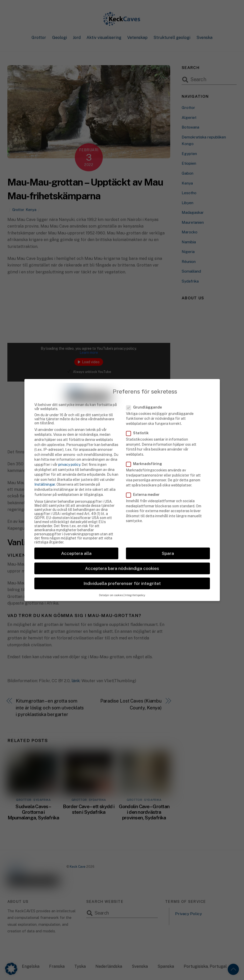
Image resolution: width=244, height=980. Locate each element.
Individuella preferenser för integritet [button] (122, 572)
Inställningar (45, 473)
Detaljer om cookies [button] (111, 583)
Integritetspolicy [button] (135, 583)
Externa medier (146, 483)
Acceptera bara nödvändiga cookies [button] (122, 557)
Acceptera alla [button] (76, 542)
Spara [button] (168, 542)
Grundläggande (147, 396)
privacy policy (69, 453)
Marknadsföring (147, 452)
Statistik (140, 422)
